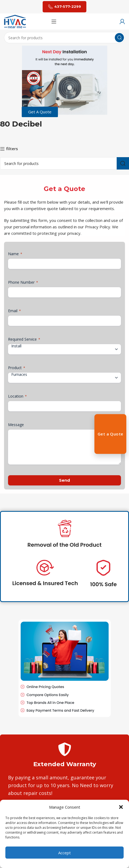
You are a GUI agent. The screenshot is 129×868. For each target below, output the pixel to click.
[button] (121, 807)
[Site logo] (15, 21)
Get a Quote (110, 434)
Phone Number (23, 282)
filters (12, 149)
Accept (64, 853)
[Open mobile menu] (54, 21)
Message (16, 425)
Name (15, 254)
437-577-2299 (64, 7)
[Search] (64, 38)
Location (17, 396)
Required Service (24, 339)
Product (17, 368)
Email (14, 311)
